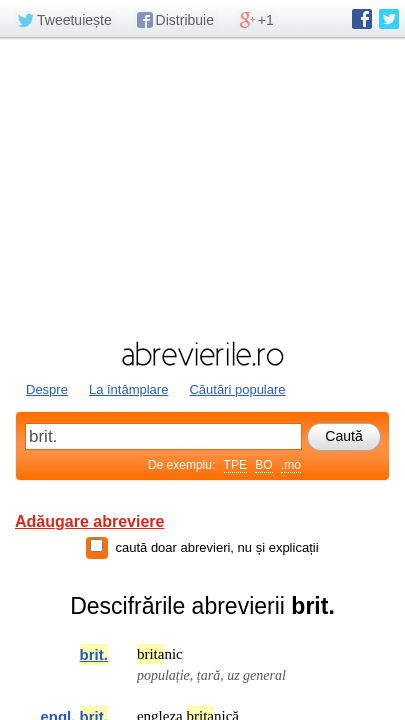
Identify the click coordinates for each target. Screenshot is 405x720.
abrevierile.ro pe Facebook (362, 19)
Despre (47, 389)
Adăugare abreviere (89, 521)
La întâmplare (129, 389)
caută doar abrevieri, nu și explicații (216, 547)
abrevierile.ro (202, 354)
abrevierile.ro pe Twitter (389, 19)
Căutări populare (237, 389)
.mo (291, 465)
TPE (235, 465)
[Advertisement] (202, 187)
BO (263, 465)
